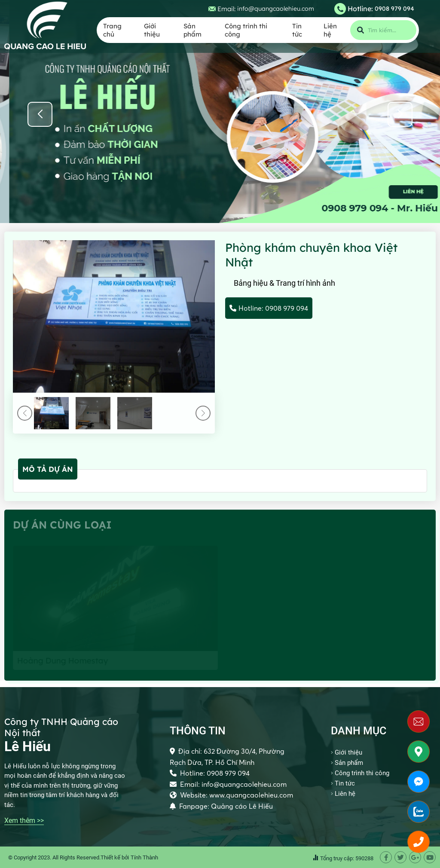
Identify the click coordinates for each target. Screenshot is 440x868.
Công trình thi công (246, 30)
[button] (400, 114)
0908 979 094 (394, 9)
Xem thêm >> (24, 821)
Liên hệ (330, 30)
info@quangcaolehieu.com (276, 9)
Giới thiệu (152, 30)
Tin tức (297, 30)
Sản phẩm (192, 30)
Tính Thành (144, 857)
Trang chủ (112, 30)
